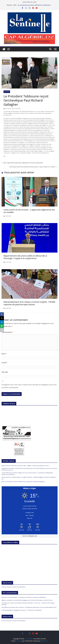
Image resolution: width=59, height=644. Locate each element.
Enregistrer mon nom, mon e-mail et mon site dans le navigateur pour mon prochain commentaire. (29, 386)
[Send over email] (2, 326)
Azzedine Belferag (6, 610)
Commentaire (7, 332)
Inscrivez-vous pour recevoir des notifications (14, 587)
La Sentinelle (17, 109)
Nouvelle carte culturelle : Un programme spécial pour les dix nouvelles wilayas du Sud (33, 607)
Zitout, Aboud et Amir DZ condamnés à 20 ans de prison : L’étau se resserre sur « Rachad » (33, 167)
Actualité (7, 92)
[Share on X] (2, 318)
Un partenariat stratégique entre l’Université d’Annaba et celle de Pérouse (33, 600)
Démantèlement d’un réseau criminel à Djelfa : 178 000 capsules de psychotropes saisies (29, 303)
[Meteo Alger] (30, 524)
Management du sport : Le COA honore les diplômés (28, 610)
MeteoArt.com (33, 536)
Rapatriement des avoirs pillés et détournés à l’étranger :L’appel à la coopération (25, 257)
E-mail (4, 363)
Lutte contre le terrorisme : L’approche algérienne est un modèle (29, 211)
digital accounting (6, 600)
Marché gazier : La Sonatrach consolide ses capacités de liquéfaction (28, 597)
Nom (4, 354)
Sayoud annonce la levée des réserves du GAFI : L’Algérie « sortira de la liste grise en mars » (26, 466)
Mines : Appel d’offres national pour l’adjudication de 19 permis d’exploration (22, 163)
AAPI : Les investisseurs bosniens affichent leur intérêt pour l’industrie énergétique (23, 482)
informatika (5, 603)
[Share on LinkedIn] (2, 322)
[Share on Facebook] (2, 314)
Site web (5, 372)
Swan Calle (4, 597)
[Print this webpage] (2, 330)
